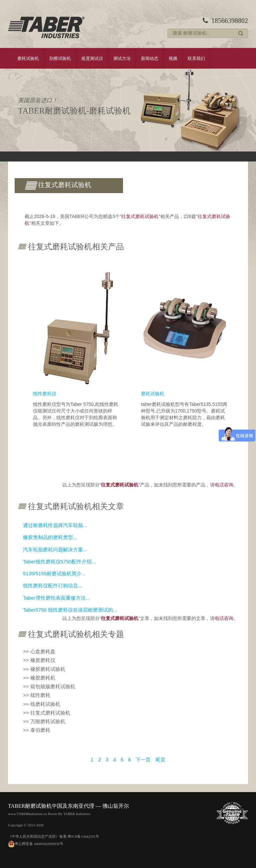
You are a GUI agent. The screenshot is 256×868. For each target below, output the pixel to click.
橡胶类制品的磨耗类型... (50, 537)
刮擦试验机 (60, 58)
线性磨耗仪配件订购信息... (53, 585)
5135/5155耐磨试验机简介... (54, 574)
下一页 (143, 760)
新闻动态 (150, 58)
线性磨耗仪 (45, 394)
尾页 (160, 760)
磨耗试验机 (28, 58)
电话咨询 (224, 485)
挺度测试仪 (92, 58)
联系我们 (196, 58)
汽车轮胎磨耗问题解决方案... (55, 550)
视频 (173, 58)
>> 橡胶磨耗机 (39, 678)
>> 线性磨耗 (37, 695)
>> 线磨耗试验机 (42, 704)
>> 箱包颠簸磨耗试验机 (49, 686)
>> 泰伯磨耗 (37, 730)
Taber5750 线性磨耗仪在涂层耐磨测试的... (70, 610)
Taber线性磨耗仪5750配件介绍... (59, 562)
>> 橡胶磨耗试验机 (44, 669)
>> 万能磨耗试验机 (44, 721)
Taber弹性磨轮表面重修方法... (56, 598)
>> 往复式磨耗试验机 (47, 713)
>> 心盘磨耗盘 (39, 651)
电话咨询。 (226, 618)
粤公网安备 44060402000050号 (36, 844)
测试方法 (122, 58)
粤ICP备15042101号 (83, 836)
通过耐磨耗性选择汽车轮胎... (55, 525)
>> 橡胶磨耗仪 (39, 660)
